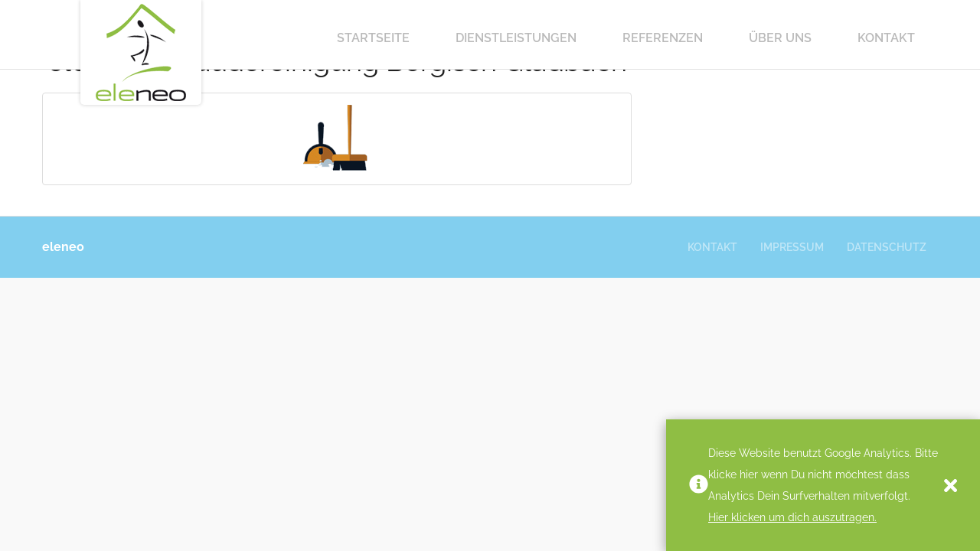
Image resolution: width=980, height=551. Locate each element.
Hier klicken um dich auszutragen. (792, 517)
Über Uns (780, 38)
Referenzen (663, 38)
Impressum (792, 247)
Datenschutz (887, 247)
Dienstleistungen (516, 38)
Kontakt (886, 38)
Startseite (373, 38)
